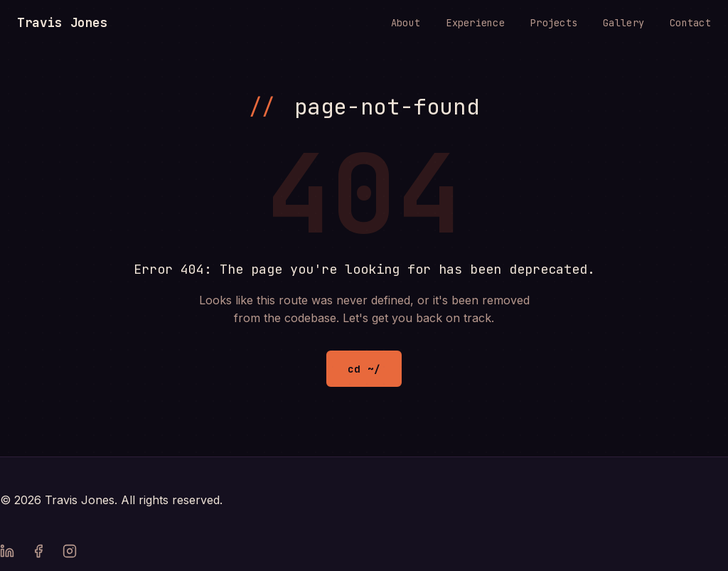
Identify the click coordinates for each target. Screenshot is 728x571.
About (406, 23)
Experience (475, 23)
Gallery (623, 23)
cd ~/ (364, 369)
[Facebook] (38, 554)
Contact (690, 23)
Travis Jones (63, 22)
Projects (554, 23)
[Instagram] (70, 554)
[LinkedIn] (7, 554)
